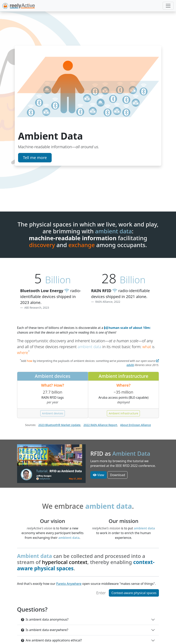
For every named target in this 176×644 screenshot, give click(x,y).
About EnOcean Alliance (136, 425)
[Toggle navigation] (168, 6)
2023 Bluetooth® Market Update (59, 425)
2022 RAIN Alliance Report (100, 425)
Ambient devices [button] (53, 413)
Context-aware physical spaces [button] (134, 593)
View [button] (99, 475)
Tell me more (35, 158)
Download (117, 475)
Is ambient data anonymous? (45, 619)
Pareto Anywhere (69, 584)
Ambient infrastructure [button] (123, 413)
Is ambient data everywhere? (45, 630)
